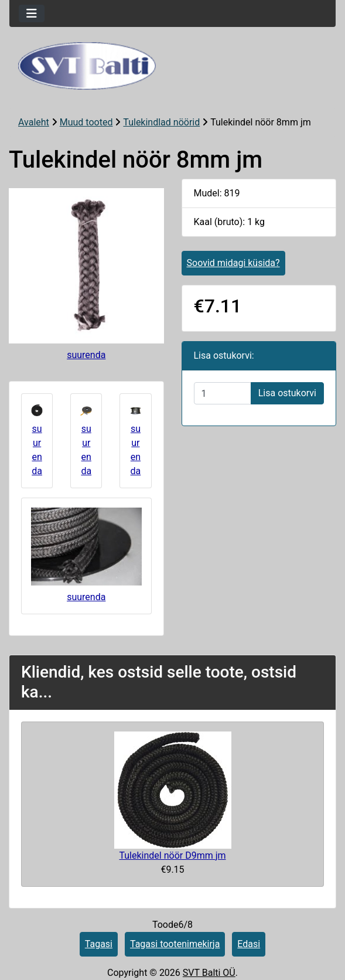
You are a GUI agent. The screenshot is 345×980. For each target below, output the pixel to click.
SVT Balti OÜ (209, 973)
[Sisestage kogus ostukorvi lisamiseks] (223, 393)
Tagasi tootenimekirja (175, 944)
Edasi (249, 944)
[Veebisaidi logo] (172, 66)
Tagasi (99, 944)
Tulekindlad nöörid (161, 122)
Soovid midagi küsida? (233, 263)
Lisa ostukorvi (287, 393)
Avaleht (34, 122)
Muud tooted (86, 122)
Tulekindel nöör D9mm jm (172, 855)
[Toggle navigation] (32, 13)
